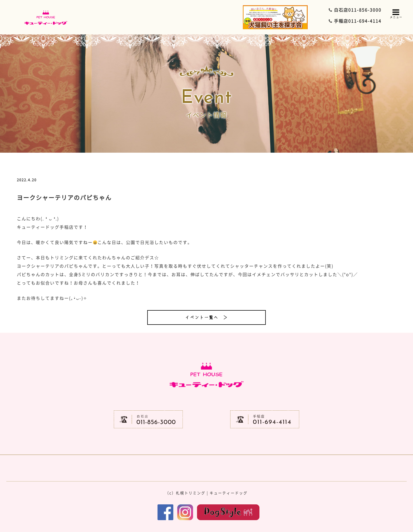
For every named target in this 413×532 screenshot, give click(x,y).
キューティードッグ (229, 493)
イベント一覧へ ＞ (206, 317)
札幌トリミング (191, 493)
